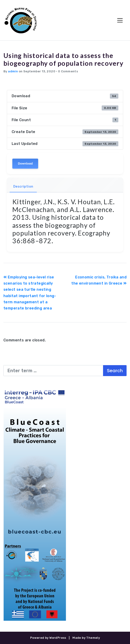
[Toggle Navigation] (120, 20)
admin (13, 71)
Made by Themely (86, 638)
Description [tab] (23, 187)
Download (25, 164)
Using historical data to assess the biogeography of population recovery (63, 59)
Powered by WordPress (48, 638)
